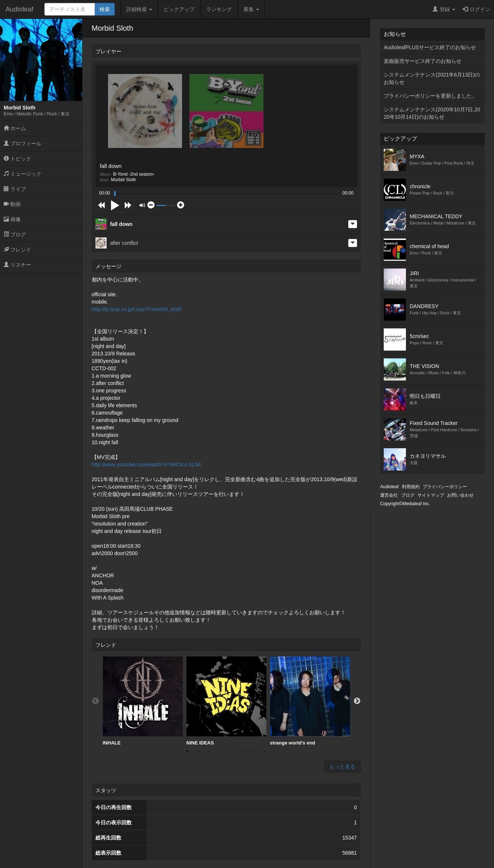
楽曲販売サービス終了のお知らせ (423, 61)
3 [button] (209, 752)
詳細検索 (139, 9)
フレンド (17, 250)
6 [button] (243, 752)
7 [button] (254, 752)
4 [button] (221, 752)
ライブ (15, 189)
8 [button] (265, 752)
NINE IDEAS (226, 701)
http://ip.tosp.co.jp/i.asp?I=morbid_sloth (137, 309)
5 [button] (232, 752)
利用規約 (411, 487)
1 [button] (187, 752)
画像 (12, 219)
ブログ (15, 234)
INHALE (143, 701)
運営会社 (389, 495)
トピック (17, 159)
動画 (12, 204)
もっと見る (342, 767)
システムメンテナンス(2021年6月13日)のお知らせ (432, 78)
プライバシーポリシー (445, 487)
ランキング (219, 9)
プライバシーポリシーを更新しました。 (430, 96)
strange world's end (310, 701)
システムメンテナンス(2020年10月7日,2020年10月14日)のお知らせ (432, 113)
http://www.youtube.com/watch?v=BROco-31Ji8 (146, 465)
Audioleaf (19, 9)
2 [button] (198, 752)
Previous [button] (95, 701)
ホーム (15, 128)
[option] (143, 701)
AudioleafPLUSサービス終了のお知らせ (430, 47)
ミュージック (23, 174)
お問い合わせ (460, 495)
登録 (444, 9)
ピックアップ (179, 9)
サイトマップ (431, 495)
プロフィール (23, 143)
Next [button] (357, 701)
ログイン (476, 9)
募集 (251, 9)
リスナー (17, 265)
